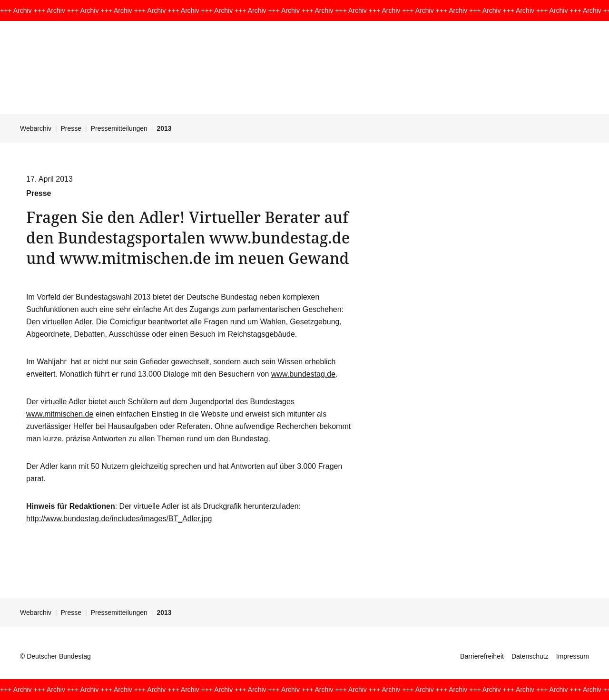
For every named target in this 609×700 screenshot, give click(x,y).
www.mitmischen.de (60, 414)
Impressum (573, 656)
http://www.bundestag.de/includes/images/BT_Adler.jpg (119, 519)
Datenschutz (530, 656)
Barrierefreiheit (482, 656)
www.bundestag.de (303, 374)
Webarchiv (36, 128)
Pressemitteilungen (119, 128)
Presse (71, 128)
